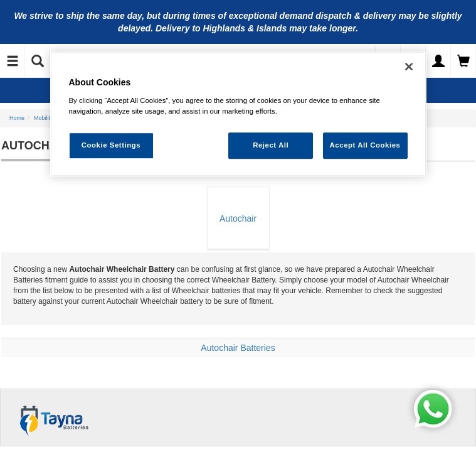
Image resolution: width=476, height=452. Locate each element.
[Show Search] (38, 62)
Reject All (271, 145)
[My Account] (438, 62)
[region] (238, 114)
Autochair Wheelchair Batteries (238, 231)
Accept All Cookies (365, 145)
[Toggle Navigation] (13, 62)
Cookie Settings (111, 145)
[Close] (409, 67)
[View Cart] (463, 62)
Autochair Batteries (238, 348)
